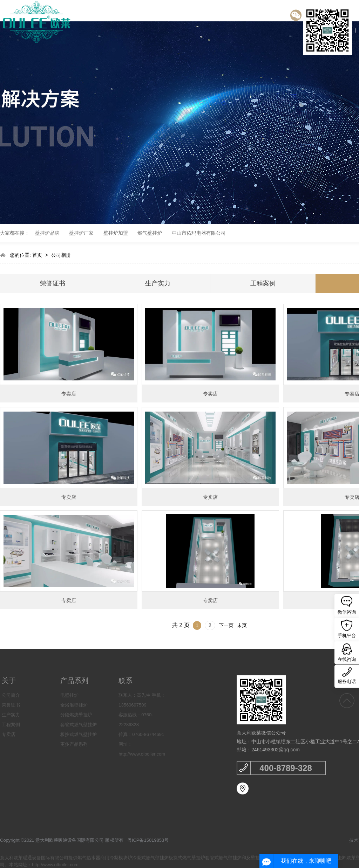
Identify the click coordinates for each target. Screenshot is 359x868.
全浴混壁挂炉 (74, 705)
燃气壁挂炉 (150, 233)
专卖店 (69, 394)
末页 (242, 625)
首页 (38, 255)
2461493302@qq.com (276, 750)
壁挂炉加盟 (116, 233)
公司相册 (61, 255)
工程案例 (263, 283)
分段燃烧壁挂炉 (76, 715)
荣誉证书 (53, 283)
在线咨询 (347, 652)
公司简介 (11, 695)
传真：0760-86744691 (141, 734)
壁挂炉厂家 (81, 233)
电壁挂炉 (69, 695)
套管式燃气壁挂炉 (79, 725)
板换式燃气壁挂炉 (79, 734)
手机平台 (347, 629)
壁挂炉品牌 (47, 233)
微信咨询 (347, 605)
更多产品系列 (74, 744)
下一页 (226, 625)
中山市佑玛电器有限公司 (199, 233)
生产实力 (158, 283)
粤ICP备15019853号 (148, 840)
